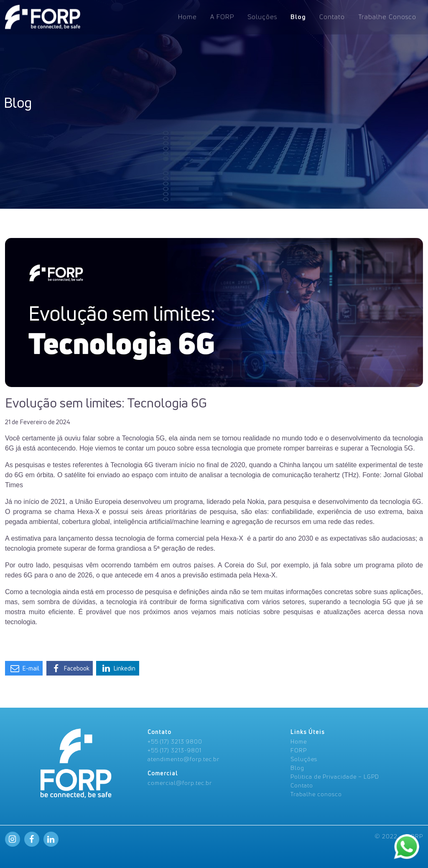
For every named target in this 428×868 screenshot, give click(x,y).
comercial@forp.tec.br (180, 783)
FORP (299, 750)
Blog (298, 16)
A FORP (222, 16)
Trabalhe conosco (316, 794)
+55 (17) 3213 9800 (175, 741)
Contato (332, 16)
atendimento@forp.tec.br (183, 759)
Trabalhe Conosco (387, 16)
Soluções (262, 16)
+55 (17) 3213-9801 (175, 750)
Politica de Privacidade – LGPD (335, 776)
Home (187, 16)
